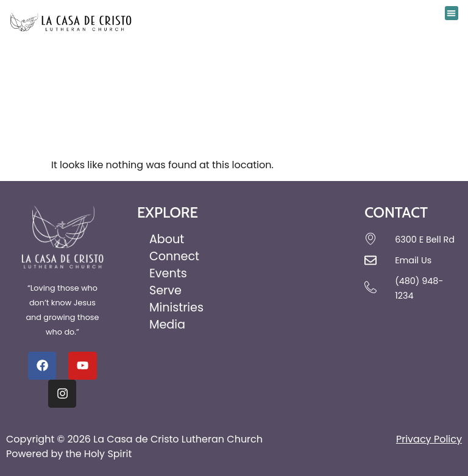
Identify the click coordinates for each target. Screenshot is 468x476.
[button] (452, 13)
